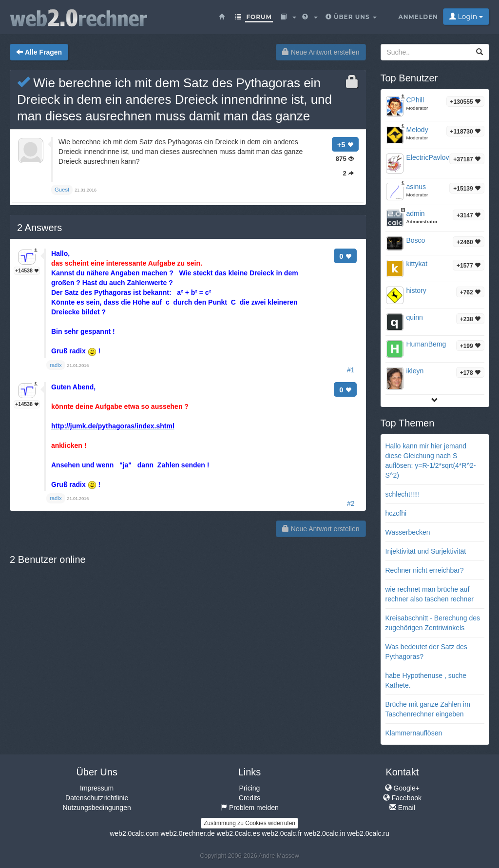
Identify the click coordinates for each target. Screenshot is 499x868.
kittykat (417, 264)
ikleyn (415, 371)
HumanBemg (426, 344)
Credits (249, 798)
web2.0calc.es (239, 833)
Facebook (402, 798)
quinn (415, 317)
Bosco (416, 240)
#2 (351, 503)
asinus (416, 187)
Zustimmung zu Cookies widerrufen (249, 823)
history (416, 290)
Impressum (97, 788)
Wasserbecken (408, 532)
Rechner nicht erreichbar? (425, 570)
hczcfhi (396, 513)
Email (402, 808)
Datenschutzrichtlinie (97, 798)
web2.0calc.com (134, 833)
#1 (351, 370)
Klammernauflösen (414, 733)
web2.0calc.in (325, 833)
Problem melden (249, 808)
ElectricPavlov (428, 157)
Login (466, 17)
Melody (417, 130)
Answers (39, 228)
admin (416, 213)
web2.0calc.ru (368, 833)
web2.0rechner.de (187, 833)
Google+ (402, 788)
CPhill (415, 100)
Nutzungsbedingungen (97, 808)
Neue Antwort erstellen (321, 52)
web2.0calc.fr (282, 833)
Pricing (250, 788)
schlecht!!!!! (403, 494)
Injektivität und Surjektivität (426, 551)
